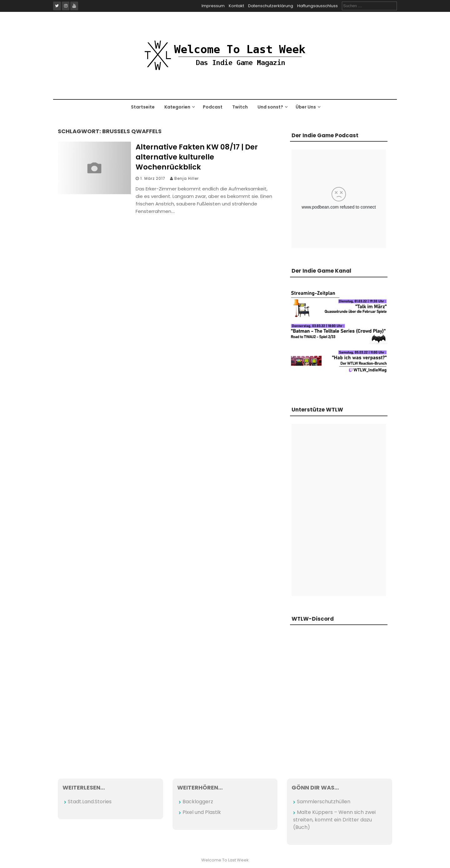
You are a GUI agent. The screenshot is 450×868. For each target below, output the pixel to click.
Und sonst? (270, 107)
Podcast (213, 107)
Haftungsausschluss (317, 6)
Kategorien (177, 107)
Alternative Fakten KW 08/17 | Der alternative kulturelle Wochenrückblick (197, 157)
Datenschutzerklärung (271, 6)
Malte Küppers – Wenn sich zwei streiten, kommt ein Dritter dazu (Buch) (334, 820)
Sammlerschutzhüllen (324, 802)
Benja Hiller (187, 178)
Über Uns (306, 107)
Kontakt (236, 6)
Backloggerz (198, 802)
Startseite (143, 107)
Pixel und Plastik (202, 812)
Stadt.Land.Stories (90, 802)
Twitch (240, 107)
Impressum (213, 6)
